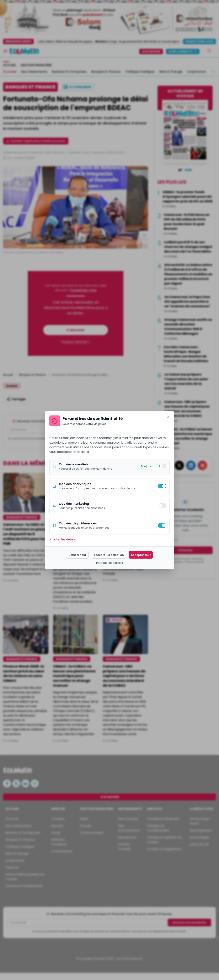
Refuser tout (77, 555)
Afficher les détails (63, 539)
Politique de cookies (109, 563)
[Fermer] (168, 417)
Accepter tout (141, 555)
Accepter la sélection (109, 555)
